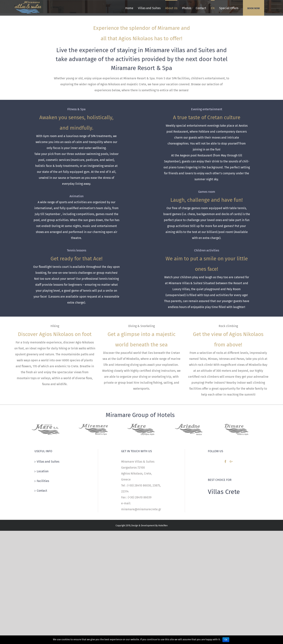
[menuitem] (129, 8)
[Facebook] (225, 461)
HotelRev (163, 526)
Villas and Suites (48, 462)
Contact (42, 491)
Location (43, 471)
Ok (226, 640)
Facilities (43, 481)
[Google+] (231, 461)
